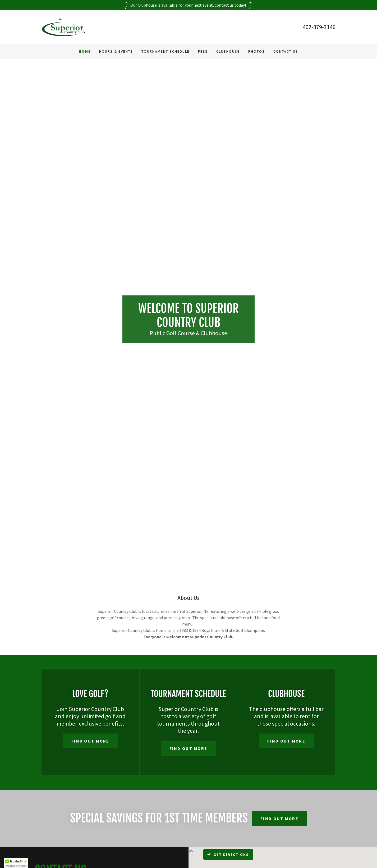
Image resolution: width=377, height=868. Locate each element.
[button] (16, 863)
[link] (63, 26)
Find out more (90, 741)
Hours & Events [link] (116, 51)
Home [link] (85, 51)
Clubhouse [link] (228, 51)
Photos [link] (257, 51)
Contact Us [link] (286, 51)
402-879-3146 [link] (319, 27)
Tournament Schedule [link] (165, 51)
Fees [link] (203, 51)
